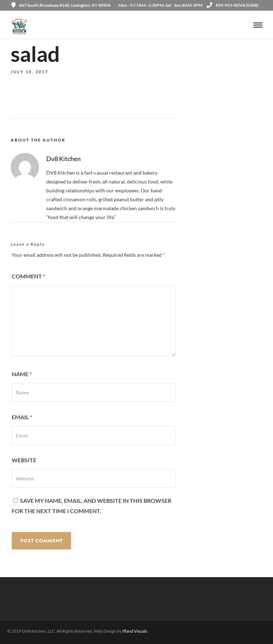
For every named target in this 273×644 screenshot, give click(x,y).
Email (22, 417)
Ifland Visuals (135, 631)
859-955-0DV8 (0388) (232, 5)
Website (24, 460)
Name (22, 374)
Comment (28, 276)
